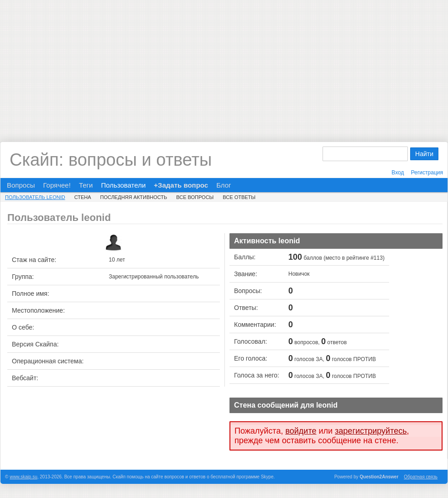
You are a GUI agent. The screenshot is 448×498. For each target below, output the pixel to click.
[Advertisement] (224, 64)
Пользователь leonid (35, 197)
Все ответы (239, 197)
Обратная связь (421, 477)
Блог (224, 185)
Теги (86, 185)
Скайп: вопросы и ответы (111, 160)
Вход (398, 173)
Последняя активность (134, 197)
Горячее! (57, 185)
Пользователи (123, 185)
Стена (83, 197)
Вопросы (21, 185)
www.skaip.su (23, 477)
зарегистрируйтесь (371, 431)
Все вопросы (195, 197)
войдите (301, 431)
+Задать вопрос (181, 185)
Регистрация (427, 173)
